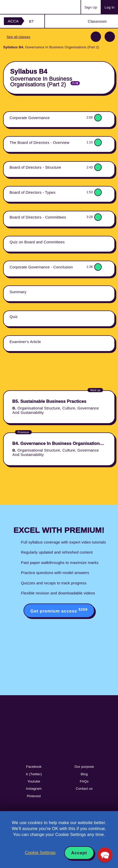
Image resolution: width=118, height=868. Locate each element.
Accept (79, 853)
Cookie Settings (40, 853)
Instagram (34, 789)
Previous (96, 37)
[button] (105, 855)
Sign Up (91, 7)
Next (110, 37)
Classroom (97, 21)
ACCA (13, 21)
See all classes (18, 37)
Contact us (84, 789)
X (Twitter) (34, 774)
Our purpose (84, 767)
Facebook (34, 767)
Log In (109, 7)
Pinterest (34, 796)
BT (31, 21)
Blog (84, 774)
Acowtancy (24, 7)
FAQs (84, 781)
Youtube (34, 781)
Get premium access (59, 610)
